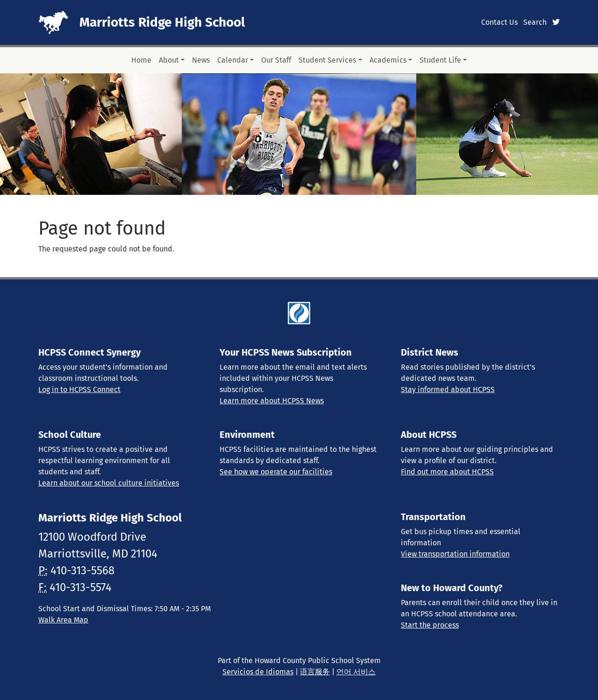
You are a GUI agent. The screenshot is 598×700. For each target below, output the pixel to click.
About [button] (169, 60)
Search (535, 22)
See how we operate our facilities (276, 472)
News (201, 60)
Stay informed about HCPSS (448, 389)
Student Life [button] (440, 60)
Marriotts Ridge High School (162, 22)
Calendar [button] (233, 60)
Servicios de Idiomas (258, 672)
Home (141, 60)
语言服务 (315, 672)
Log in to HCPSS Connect (79, 389)
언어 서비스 (356, 672)
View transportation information (455, 554)
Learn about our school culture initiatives (109, 483)
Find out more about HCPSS (447, 472)
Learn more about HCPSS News (272, 401)
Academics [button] (388, 60)
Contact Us (499, 22)
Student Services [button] (327, 60)
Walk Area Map (63, 620)
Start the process (430, 625)
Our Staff (276, 60)
